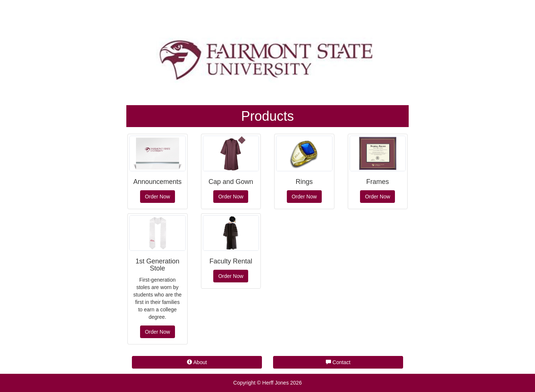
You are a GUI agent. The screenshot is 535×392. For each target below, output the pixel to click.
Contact (338, 362)
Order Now (158, 197)
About (197, 362)
